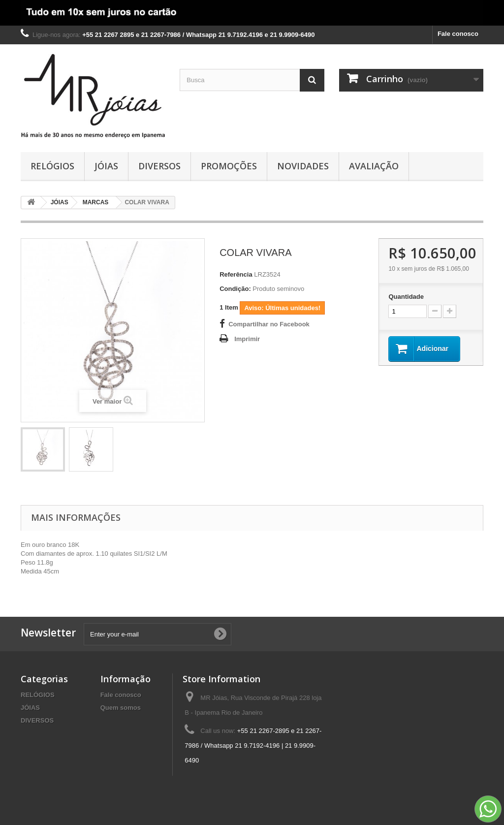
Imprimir (247, 339)
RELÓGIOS (52, 166)
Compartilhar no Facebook (269, 324)
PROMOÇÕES (229, 166)
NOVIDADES (303, 166)
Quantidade (406, 297)
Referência (236, 274)
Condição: (235, 289)
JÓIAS (106, 166)
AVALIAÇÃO (374, 166)
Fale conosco (458, 34)
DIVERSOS (159, 166)
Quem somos (121, 708)
